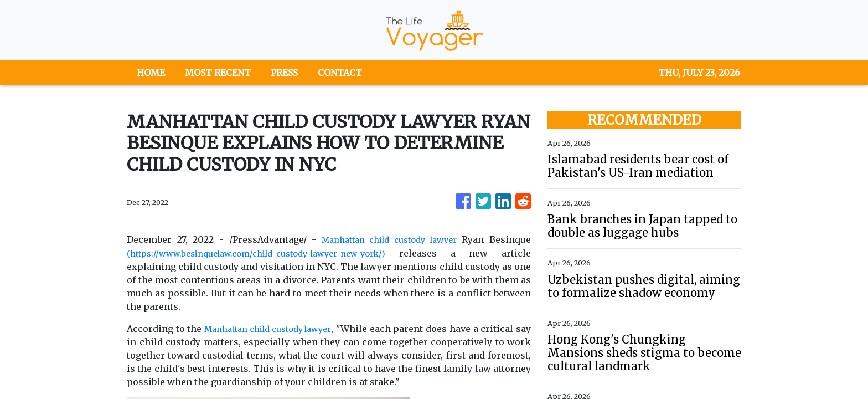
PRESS (284, 73)
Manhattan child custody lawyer (386, 239)
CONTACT (340, 73)
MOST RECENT (218, 73)
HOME (151, 73)
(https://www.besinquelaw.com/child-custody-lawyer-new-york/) (272, 253)
